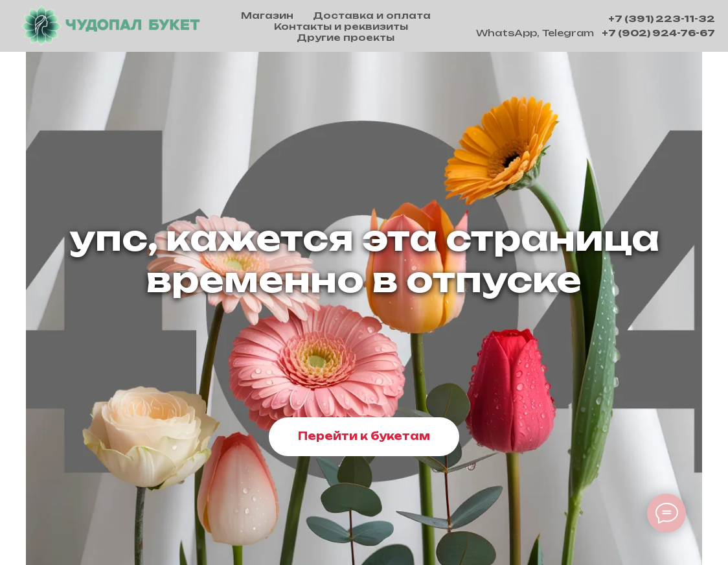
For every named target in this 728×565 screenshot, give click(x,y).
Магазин (267, 15)
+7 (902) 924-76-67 (658, 33)
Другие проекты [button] (346, 37)
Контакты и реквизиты (341, 26)
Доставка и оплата (372, 15)
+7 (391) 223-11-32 (662, 18)
